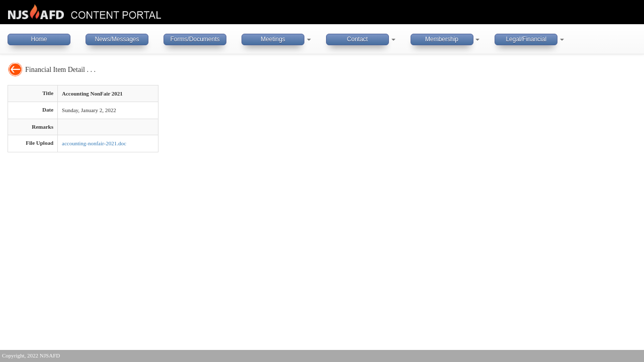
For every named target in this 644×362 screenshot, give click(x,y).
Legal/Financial (526, 39)
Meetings (273, 39)
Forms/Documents (195, 39)
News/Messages (117, 39)
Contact (357, 39)
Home (39, 39)
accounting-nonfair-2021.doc (94, 143)
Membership (442, 39)
